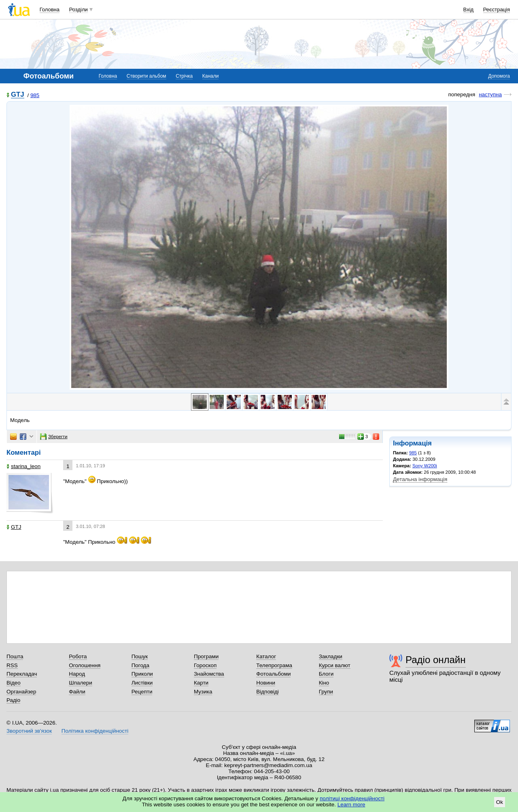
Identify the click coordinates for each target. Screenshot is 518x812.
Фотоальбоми (273, 674)
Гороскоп (205, 665)
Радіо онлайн (436, 660)
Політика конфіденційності (95, 731)
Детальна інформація (420, 479)
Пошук (140, 656)
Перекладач (22, 674)
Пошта (15, 656)
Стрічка (184, 76)
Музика (203, 692)
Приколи (142, 674)
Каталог (266, 656)
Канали (211, 76)
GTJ (18, 95)
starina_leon (23, 466)
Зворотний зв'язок (29, 731)
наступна (490, 94)
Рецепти (142, 692)
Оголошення (85, 665)
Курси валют (335, 665)
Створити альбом (146, 76)
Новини (266, 683)
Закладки (331, 656)
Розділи (79, 10)
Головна (50, 10)
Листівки (142, 683)
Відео (14, 683)
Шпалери (80, 683)
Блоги (326, 674)
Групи (326, 692)
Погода (140, 665)
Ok (500, 802)
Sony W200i (425, 466)
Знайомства (209, 674)
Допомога (499, 76)
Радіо (13, 700)
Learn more (351, 805)
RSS (12, 665)
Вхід (469, 10)
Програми (206, 656)
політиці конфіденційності (352, 798)
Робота (78, 656)
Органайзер (21, 692)
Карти (201, 683)
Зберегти (54, 437)
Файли (77, 692)
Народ (77, 674)
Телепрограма (274, 665)
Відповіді (267, 692)
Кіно (324, 683)
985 (35, 95)
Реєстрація (497, 10)
